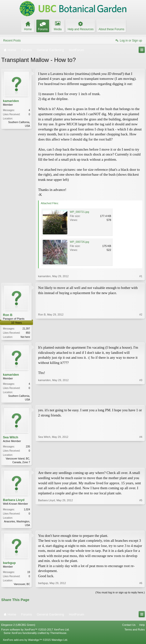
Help (142, 627)
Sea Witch (11, 438)
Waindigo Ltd (59, 642)
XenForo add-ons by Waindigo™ (22, 642)
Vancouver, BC (22, 586)
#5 (141, 526)
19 (29, 574)
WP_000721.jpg (79, 212)
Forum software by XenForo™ (35, 632)
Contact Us (129, 627)
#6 (141, 585)
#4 (141, 463)
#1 (141, 276)
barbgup (9, 565)
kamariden (11, 101)
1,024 (27, 511)
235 (28, 448)
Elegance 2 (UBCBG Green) (18, 627)
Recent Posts (12, 41)
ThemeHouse (58, 635)
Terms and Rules (135, 632)
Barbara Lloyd (14, 501)
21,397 (26, 329)
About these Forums (111, 29)
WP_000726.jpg (79, 242)
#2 (141, 336)
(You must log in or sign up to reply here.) (120, 595)
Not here (25, 337)
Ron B (8, 315)
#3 (141, 400)
